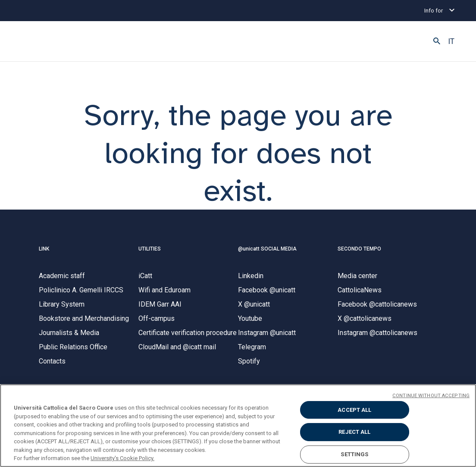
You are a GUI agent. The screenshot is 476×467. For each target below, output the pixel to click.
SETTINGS (354, 454)
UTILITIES (150, 249)
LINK (44, 249)
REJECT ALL (354, 432)
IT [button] (451, 41)
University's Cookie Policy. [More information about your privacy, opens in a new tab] (122, 458)
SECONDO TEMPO (359, 249)
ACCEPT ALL (354, 410)
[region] (238, 426)
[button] (437, 41)
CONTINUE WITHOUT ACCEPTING (431, 396)
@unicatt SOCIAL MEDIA (267, 249)
